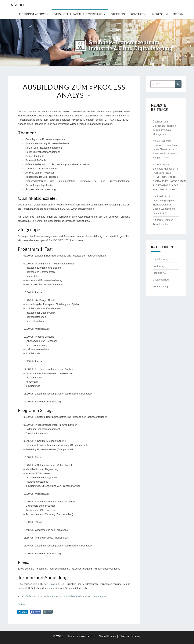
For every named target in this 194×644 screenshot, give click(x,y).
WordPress (108, 636)
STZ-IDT (18, 5)
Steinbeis (118, 14)
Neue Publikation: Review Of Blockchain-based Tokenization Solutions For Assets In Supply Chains (165, 149)
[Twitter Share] (48, 612)
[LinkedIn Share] (23, 612)
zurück (21, 604)
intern (178, 14)
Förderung (159, 266)
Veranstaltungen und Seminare (78, 14)
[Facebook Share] (36, 612)
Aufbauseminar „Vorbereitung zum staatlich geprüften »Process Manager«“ (66, 596)
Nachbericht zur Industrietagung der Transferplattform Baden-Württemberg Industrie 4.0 (164, 205)
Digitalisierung (161, 259)
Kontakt (137, 14)
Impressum (160, 14)
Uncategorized (161, 280)
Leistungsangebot (32, 14)
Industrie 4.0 (160, 273)
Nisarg (136, 636)
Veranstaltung (160, 286)
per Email (49, 584)
